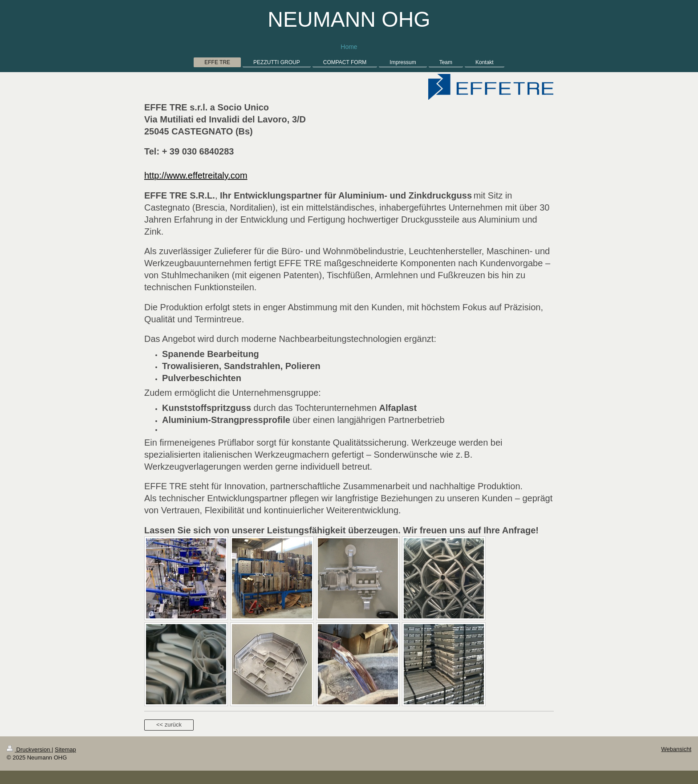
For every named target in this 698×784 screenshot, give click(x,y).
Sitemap (65, 749)
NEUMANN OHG (349, 19)
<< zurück (169, 725)
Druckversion (29, 749)
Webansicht (676, 749)
